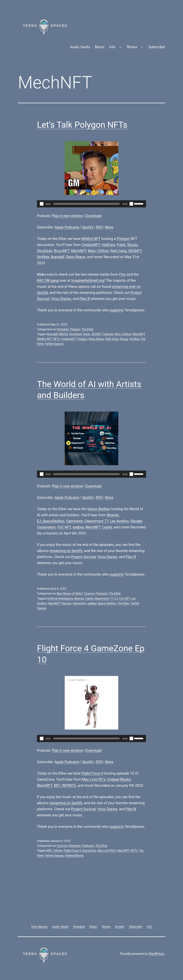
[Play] (42, 204)
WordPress (156, 954)
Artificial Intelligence (60, 599)
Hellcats (108, 334)
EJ (116, 599)
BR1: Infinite (55, 851)
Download (94, 216)
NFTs (57, 339)
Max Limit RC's (107, 851)
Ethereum (75, 846)
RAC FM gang (48, 280)
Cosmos (89, 594)
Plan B (85, 299)
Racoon (66, 603)
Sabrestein (75, 521)
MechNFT (79, 251)
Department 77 (97, 521)
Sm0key (43, 257)
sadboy (78, 527)
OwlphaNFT (91, 245)
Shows (132, 47)
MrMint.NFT (91, 239)
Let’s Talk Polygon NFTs (82, 125)
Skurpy (132, 245)
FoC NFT (64, 527)
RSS (99, 227)
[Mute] (131, 204)
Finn (122, 274)
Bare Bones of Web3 (70, 594)
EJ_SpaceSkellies (51, 521)
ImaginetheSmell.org (88, 280)
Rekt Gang (118, 251)
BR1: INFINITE (65, 785)
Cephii (107, 527)
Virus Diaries (61, 299)
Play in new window (67, 216)
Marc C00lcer (98, 251)
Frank (121, 245)
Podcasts (63, 329)
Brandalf (58, 257)
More (109, 227)
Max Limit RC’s (94, 779)
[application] (91, 204)
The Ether (88, 329)
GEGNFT (135, 251)
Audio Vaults (80, 47)
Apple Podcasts (67, 227)
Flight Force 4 (92, 773)
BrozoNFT (62, 251)
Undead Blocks (119, 779)
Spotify (88, 227)
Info (112, 47)
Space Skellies (99, 509)
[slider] (87, 204)
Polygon (123, 239)
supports (117, 310)
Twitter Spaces (54, 344)
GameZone (89, 851)
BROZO (64, 334)
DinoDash (45, 251)
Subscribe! (157, 47)
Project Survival (83, 557)
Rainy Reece (76, 257)
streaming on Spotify (66, 551)
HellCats (108, 245)
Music (100, 47)
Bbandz (113, 515)
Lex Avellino (120, 521)
